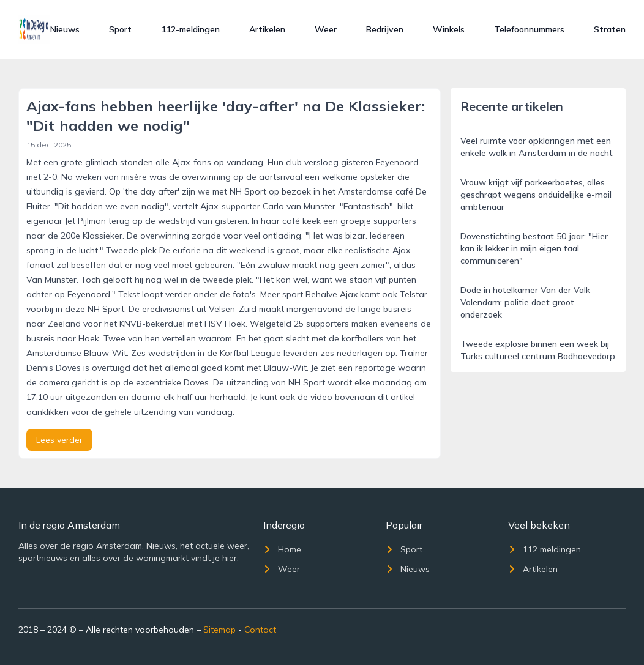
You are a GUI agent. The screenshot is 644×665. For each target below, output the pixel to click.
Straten (610, 29)
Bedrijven (385, 29)
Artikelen (267, 29)
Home (282, 549)
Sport (120, 29)
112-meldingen (190, 29)
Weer (326, 29)
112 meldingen (545, 549)
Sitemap (219, 630)
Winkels (449, 29)
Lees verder (59, 440)
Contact (260, 630)
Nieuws (65, 29)
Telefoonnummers (529, 29)
